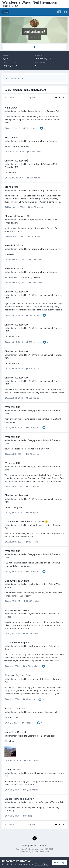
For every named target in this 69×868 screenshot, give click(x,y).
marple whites (35, 220)
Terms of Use (42, 864)
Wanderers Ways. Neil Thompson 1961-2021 (30, 4)
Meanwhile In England (17, 581)
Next (57, 98)
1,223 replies (36, 259)
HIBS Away (11, 108)
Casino (31, 712)
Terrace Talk (53, 111)
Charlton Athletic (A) (16, 292)
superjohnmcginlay (37, 773)
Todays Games (13, 769)
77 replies (28, 723)
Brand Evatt (11, 138)
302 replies (30, 128)
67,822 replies (30, 790)
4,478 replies (35, 152)
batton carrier (34, 802)
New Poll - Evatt (14, 245)
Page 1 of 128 (34, 98)
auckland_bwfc (35, 525)
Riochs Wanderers (15, 708)
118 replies (32, 542)
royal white (33, 584)
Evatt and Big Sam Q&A (18, 675)
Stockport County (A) (17, 216)
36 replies (29, 699)
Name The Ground (15, 732)
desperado (33, 141)
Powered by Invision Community (35, 852)
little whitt (32, 111)
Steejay (32, 410)
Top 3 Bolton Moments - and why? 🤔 (26, 522)
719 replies (34, 236)
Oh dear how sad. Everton (19, 799)
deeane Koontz (35, 164)
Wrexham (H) (12, 407)
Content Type (14, 78)
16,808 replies (31, 601)
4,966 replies (32, 760)
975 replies (32, 427)
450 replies (34, 178)
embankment (11, 111)
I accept (60, 862)
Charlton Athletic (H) (16, 161)
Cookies (43, 845)
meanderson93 (35, 679)
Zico (30, 736)
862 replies (29, 816)
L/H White (33, 295)
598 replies (33, 315)
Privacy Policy (29, 845)
